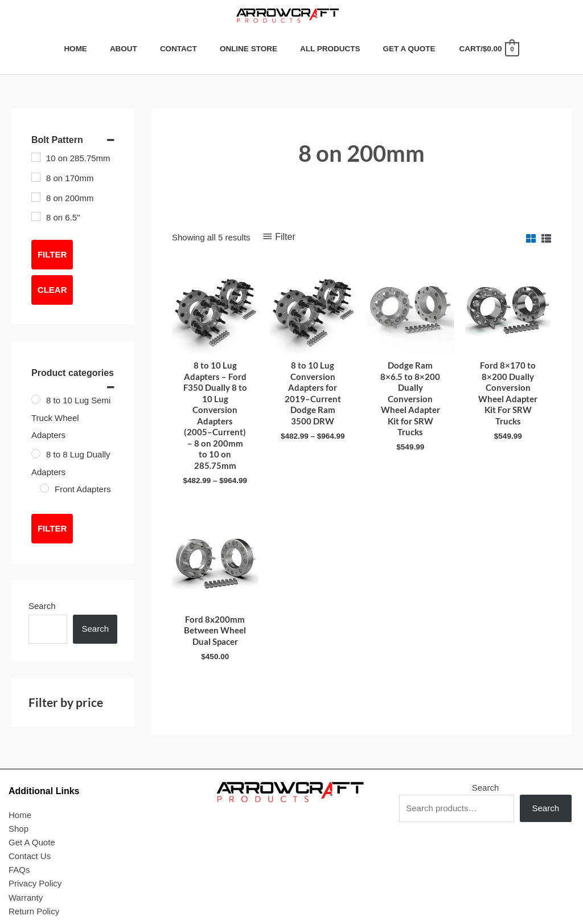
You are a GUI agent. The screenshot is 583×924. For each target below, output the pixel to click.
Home (20, 815)
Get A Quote (32, 842)
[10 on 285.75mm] (36, 157)
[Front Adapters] (44, 488)
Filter (52, 254)
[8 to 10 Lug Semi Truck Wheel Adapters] (36, 399)
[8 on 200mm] (36, 197)
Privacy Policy (35, 883)
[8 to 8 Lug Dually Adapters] (36, 453)
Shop (19, 829)
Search (42, 606)
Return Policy (34, 911)
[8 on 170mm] (36, 177)
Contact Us (30, 856)
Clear (52, 290)
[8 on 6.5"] (36, 216)
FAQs (19, 870)
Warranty (26, 898)
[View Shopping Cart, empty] (488, 49)
